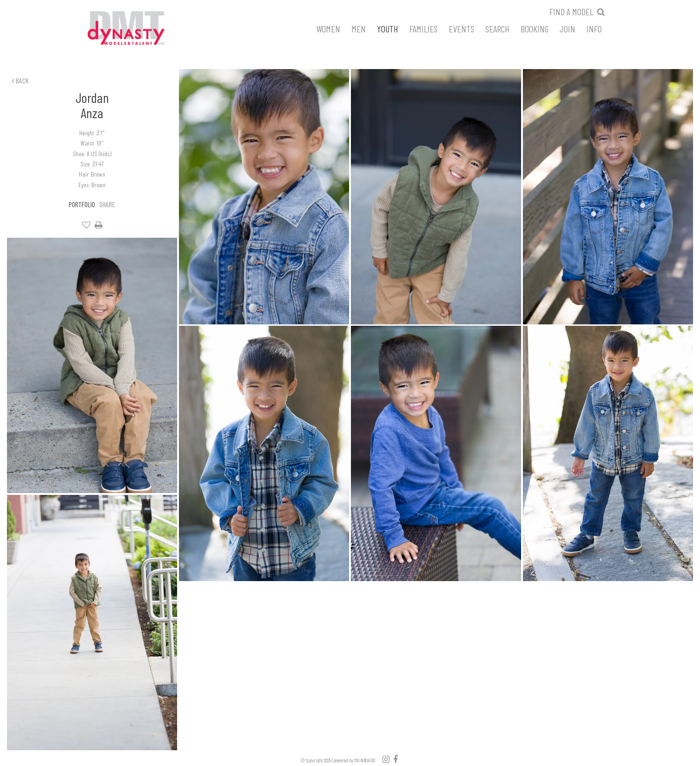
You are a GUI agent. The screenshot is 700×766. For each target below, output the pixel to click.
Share (107, 204)
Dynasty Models (144, 29)
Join (567, 28)
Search (497, 28)
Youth (388, 28)
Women (328, 28)
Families (423, 28)
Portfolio (82, 204)
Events (461, 28)
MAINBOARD (365, 760)
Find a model (571, 12)
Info (594, 28)
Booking (535, 28)
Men (359, 28)
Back (20, 80)
